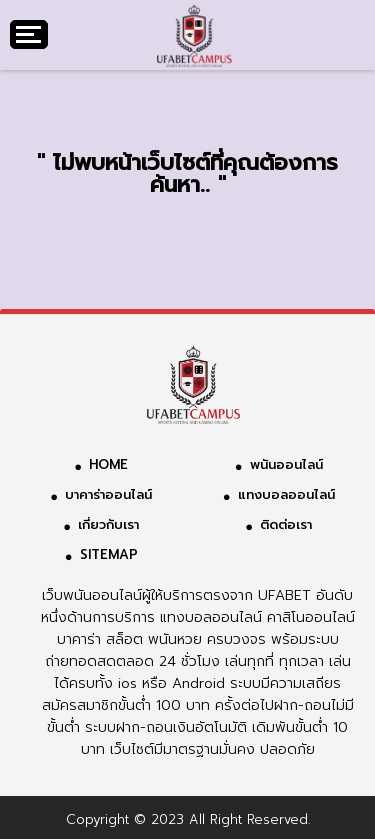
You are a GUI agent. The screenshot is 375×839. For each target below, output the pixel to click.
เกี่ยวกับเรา (108, 524)
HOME (108, 464)
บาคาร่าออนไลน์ (108, 494)
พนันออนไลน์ (286, 464)
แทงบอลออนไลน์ (286, 494)
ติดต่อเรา (286, 524)
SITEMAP (109, 554)
